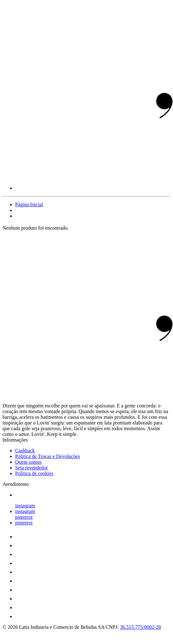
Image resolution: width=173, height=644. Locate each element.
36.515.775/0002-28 (140, 627)
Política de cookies (34, 473)
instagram (25, 506)
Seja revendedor (32, 468)
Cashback (25, 451)
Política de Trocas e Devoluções (48, 456)
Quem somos (28, 462)
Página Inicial (29, 204)
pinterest (24, 517)
